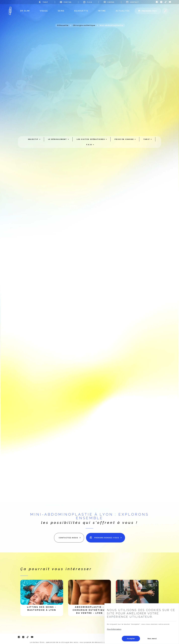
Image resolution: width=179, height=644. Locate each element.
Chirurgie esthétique (84, 25)
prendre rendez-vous (107, 538)
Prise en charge (124, 139)
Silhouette (63, 25)
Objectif (33, 139)
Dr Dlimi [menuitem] (25, 11)
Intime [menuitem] (102, 11)
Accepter (131, 639)
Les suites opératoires (91, 139)
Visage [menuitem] (44, 11)
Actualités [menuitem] (123, 11)
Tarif (45, 2)
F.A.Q (89, 2)
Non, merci (152, 639)
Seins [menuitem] (61, 11)
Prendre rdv (149, 11)
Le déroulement (58, 139)
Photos (68, 2)
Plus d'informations (114, 629)
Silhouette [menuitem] (81, 11)
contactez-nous (68, 538)
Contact (134, 2)
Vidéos (111, 2)
